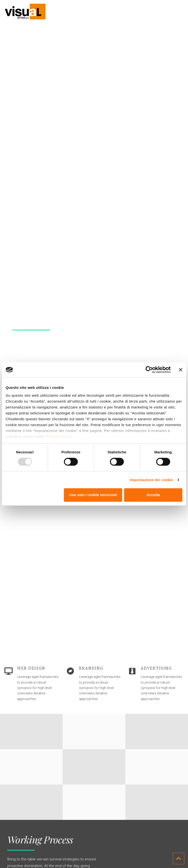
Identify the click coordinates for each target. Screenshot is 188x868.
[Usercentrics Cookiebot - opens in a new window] (149, 370)
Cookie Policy (58, 437)
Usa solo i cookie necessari (93, 495)
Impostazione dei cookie (152, 480)
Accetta (153, 495)
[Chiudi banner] (181, 370)
